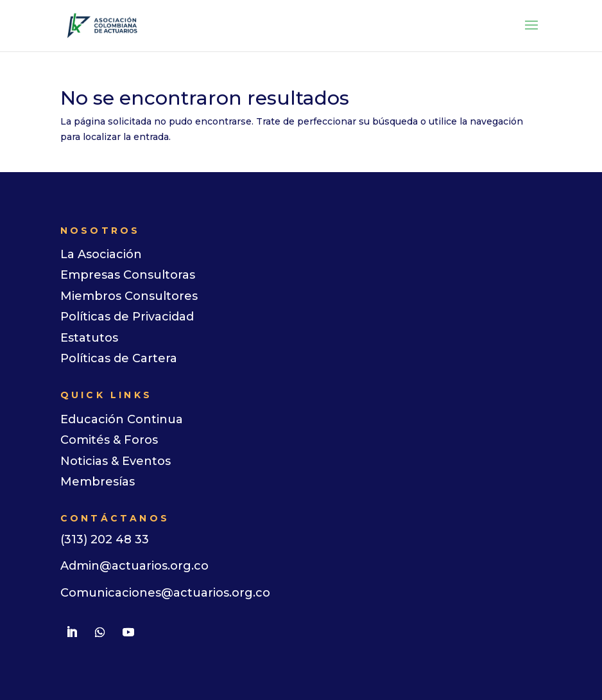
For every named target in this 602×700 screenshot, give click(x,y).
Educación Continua (122, 419)
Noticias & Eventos (116, 461)
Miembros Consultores (129, 296)
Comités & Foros (109, 440)
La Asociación (101, 254)
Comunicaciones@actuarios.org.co (165, 593)
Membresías (98, 482)
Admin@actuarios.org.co (134, 566)
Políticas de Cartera (119, 358)
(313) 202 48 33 (105, 539)
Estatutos (89, 338)
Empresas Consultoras (128, 275)
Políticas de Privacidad (127, 317)
